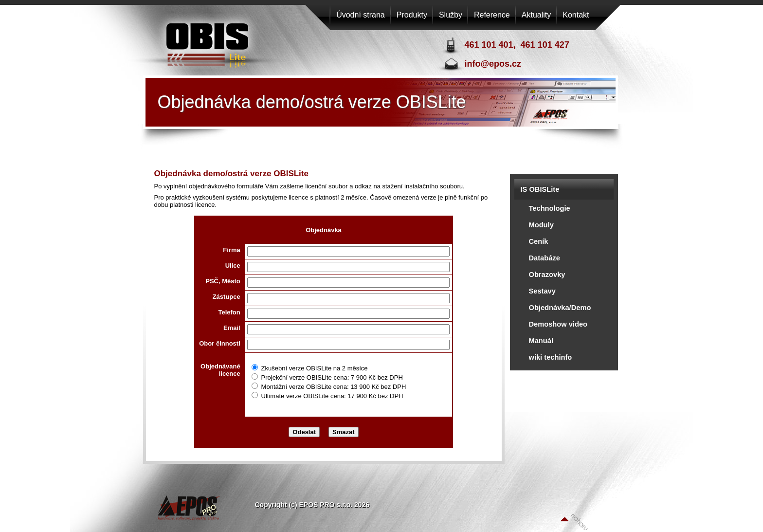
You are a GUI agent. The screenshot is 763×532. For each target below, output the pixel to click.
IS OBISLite (540, 189)
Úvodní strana (361, 15)
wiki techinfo (551, 357)
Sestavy (542, 291)
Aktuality (536, 15)
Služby (451, 15)
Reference (492, 15)
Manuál (541, 341)
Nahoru (574, 522)
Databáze (545, 258)
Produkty (412, 15)
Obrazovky (547, 275)
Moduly (541, 225)
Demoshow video (558, 324)
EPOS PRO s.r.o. (209, 41)
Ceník (539, 241)
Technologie (550, 208)
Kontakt (576, 15)
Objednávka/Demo (560, 308)
